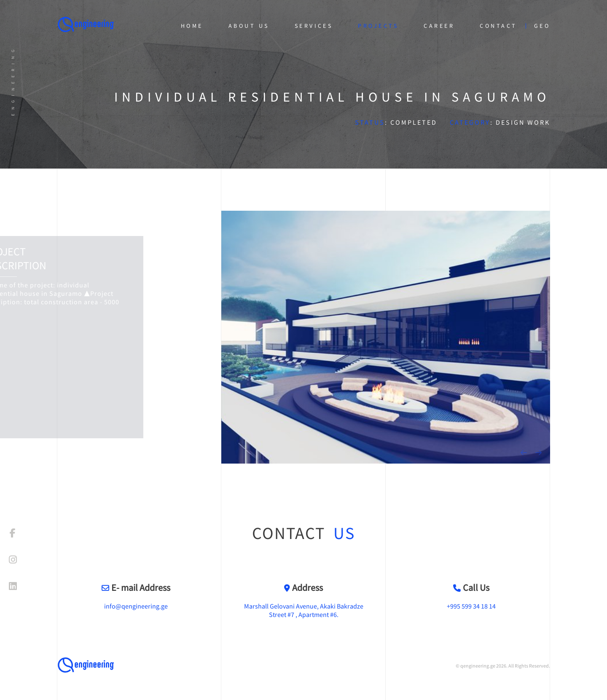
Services (314, 26)
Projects (378, 26)
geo (542, 26)
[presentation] (524, 453)
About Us (249, 26)
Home (192, 26)
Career (439, 26)
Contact (498, 26)
